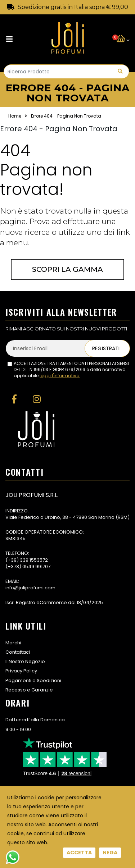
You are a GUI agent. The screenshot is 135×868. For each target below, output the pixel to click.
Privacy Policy (21, 671)
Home (15, 116)
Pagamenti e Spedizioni (33, 680)
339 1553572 (34, 560)
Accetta (79, 853)
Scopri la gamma (67, 269)
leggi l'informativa (60, 376)
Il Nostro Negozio (25, 661)
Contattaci (18, 652)
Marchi (13, 643)
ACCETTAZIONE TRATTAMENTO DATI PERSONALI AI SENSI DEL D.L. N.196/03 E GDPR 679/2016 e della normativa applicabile (71, 370)
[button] (123, 39)
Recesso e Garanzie (29, 690)
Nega (110, 853)
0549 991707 (36, 567)
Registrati (106, 348)
